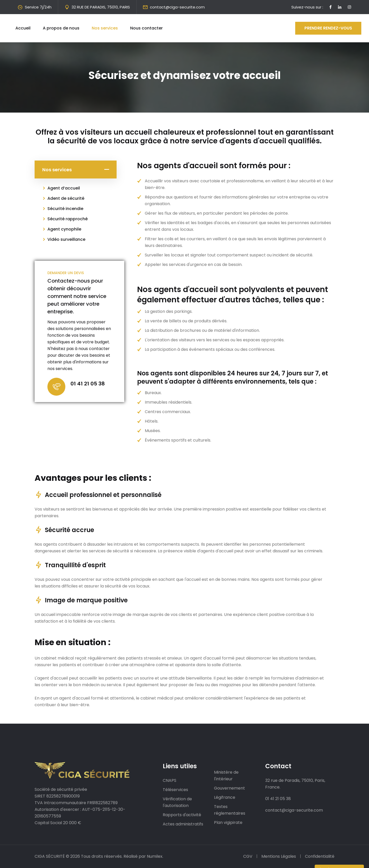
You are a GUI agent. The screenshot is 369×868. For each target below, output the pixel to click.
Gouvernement (229, 788)
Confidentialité (320, 856)
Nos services (105, 28)
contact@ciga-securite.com (177, 7)
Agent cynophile (64, 229)
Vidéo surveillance (66, 239)
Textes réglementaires (230, 810)
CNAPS (170, 780)
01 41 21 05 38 (88, 384)
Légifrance (225, 797)
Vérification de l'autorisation (177, 802)
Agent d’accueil (64, 188)
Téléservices (175, 790)
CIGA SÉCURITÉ (50, 856)
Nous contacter (146, 28)
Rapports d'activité (182, 815)
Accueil (23, 28)
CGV (248, 856)
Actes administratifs (183, 824)
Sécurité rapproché (68, 219)
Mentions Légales (279, 856)
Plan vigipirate (228, 822)
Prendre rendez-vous (328, 28)
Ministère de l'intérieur (226, 776)
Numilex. (155, 856)
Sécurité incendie (65, 209)
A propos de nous (61, 28)
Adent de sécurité (66, 198)
